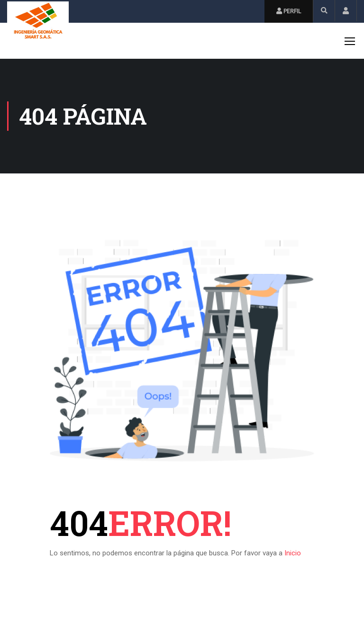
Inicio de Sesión (346, 11)
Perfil (289, 11)
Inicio (293, 553)
